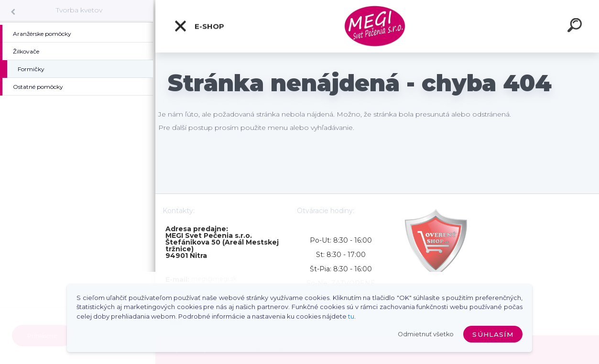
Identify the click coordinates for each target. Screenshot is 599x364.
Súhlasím (493, 334)
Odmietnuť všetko (426, 334)
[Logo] (377, 27)
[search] (576, 27)
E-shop (199, 26)
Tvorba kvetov (79, 10)
